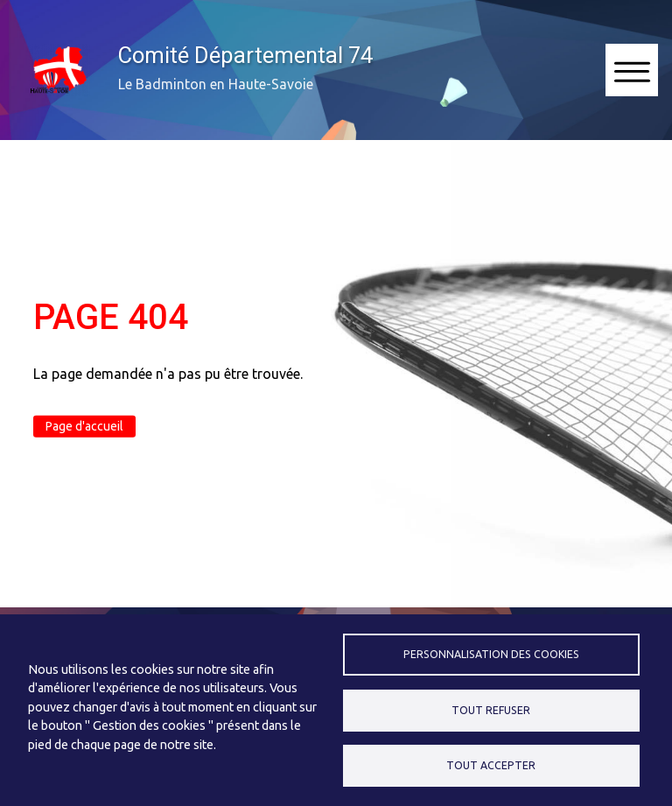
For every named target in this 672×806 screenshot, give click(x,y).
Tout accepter (491, 765)
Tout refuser (491, 710)
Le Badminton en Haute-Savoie (216, 84)
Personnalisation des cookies (491, 654)
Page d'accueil (84, 426)
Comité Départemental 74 (245, 55)
